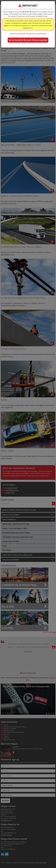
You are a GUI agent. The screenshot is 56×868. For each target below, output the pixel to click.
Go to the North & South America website (28, 40)
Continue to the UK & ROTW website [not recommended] (28, 33)
